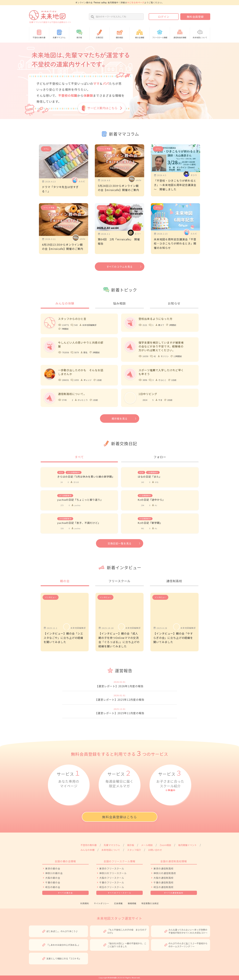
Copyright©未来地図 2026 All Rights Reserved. (120, 978)
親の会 (65, 581)
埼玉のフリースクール (112, 887)
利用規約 (85, 903)
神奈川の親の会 (54, 873)
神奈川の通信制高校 (165, 873)
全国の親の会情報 (65, 861)
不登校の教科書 (39, 33)
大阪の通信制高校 (163, 878)
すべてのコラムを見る (120, 267)
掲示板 (79, 33)
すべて (79, 457)
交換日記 (99, 33)
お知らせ (174, 303)
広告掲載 (118, 903)
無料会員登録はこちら (120, 817)
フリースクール (119, 581)
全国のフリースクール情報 (120, 861)
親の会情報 (140, 33)
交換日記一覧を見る (120, 543)
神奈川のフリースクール (113, 873)
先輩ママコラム (59, 33)
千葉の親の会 (53, 882)
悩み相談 (119, 303)
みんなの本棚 (87, 850)
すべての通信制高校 (174, 893)
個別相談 (120, 33)
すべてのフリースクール (120, 893)
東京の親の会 (53, 868)
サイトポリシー (102, 903)
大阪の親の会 (53, 878)
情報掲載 (132, 903)
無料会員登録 (195, 17)
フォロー (160, 457)
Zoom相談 (165, 845)
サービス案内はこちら (102, 108)
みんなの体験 (65, 303)
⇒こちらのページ (136, 2)
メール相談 (147, 845)
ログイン (164, 17)
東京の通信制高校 (163, 868)
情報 (160, 33)
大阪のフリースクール (112, 878)
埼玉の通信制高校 (163, 887)
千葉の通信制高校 (163, 882)
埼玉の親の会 (53, 887)
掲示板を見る (120, 419)
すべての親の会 (65, 893)
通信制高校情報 (180, 33)
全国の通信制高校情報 (174, 861)
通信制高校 (174, 581)
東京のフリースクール (112, 868)
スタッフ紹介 (134, 850)
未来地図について (200, 33)
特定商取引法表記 (150, 903)
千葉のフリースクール (112, 882)
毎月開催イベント (187, 845)
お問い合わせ (155, 850)
